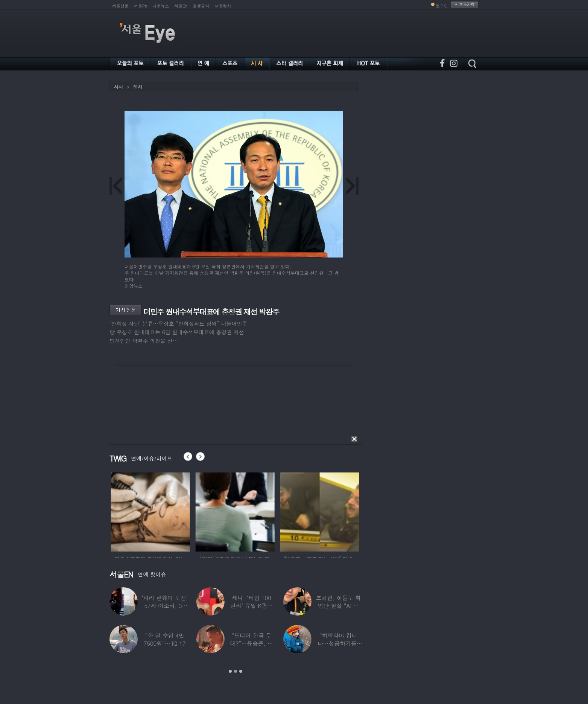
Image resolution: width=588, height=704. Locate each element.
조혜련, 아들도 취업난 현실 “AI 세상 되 (338, 606)
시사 (118, 87)
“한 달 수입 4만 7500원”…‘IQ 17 (165, 639)
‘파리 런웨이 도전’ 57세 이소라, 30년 (165, 606)
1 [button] (230, 671)
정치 (137, 87)
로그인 (442, 6)
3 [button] (241, 671)
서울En (181, 6)
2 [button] (236, 671)
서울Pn (141, 6)
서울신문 (120, 6)
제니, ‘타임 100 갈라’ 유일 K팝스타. (251, 606)
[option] (163, 511)
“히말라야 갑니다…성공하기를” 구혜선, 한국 (338, 643)
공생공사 (201, 6)
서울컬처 (223, 6)
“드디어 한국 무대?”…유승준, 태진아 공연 (251, 643)
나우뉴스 (161, 6)
